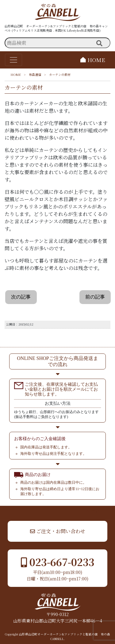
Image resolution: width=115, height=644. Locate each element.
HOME (93, 60)
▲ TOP (92, 512)
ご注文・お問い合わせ (58, 531)
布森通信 (35, 74)
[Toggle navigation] (13, 60)
